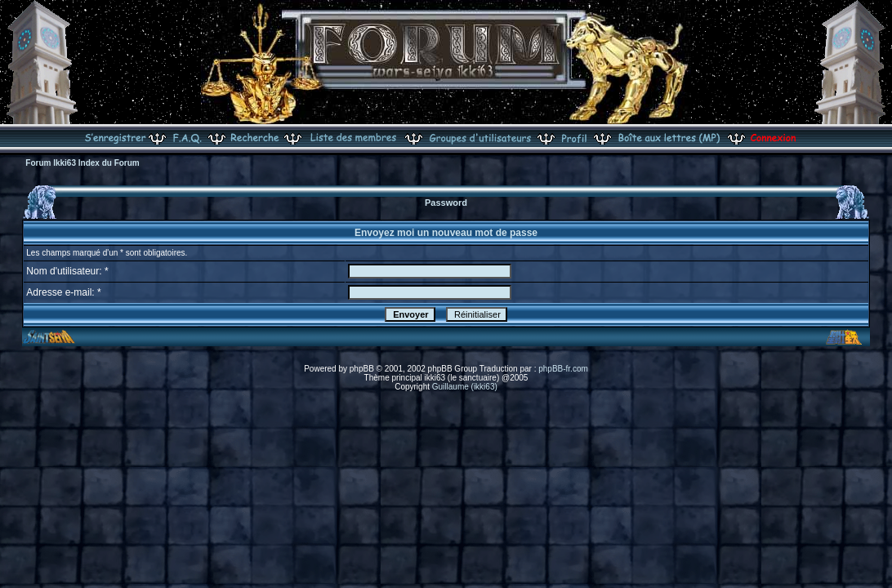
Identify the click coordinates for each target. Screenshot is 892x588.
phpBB (362, 369)
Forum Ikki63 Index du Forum (82, 163)
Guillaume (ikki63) (465, 387)
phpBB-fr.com (563, 369)
